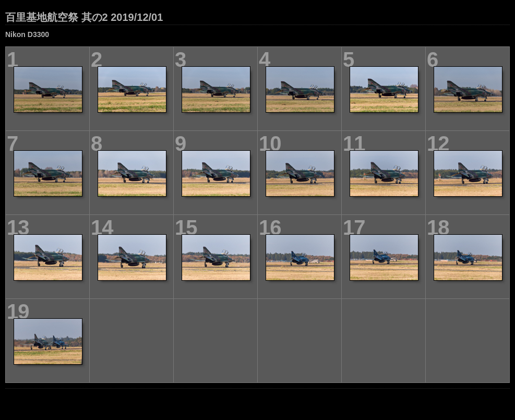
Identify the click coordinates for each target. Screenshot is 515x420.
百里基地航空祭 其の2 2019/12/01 (84, 17)
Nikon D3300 (27, 34)
